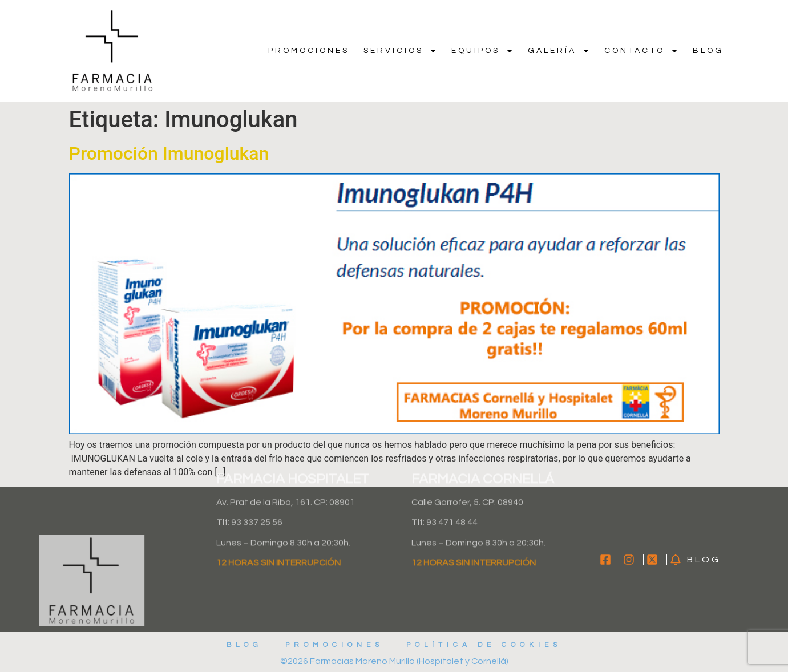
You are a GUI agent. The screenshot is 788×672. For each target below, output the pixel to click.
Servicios (400, 51)
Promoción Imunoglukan (169, 153)
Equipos (482, 51)
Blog (708, 51)
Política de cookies (484, 645)
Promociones (309, 51)
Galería (559, 51)
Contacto (641, 51)
